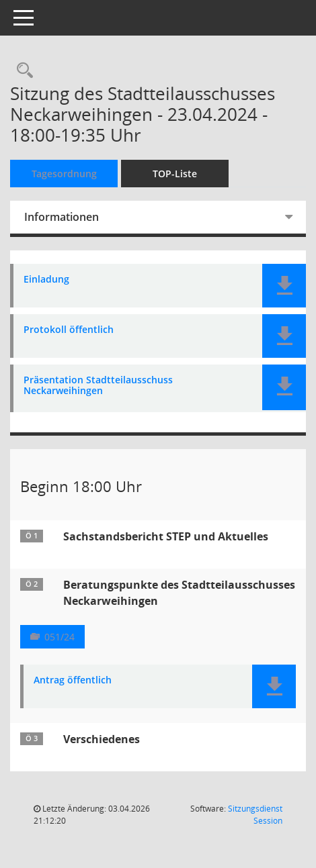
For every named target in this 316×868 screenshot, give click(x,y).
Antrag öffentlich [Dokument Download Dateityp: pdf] (73, 680)
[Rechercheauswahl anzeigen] (22, 71)
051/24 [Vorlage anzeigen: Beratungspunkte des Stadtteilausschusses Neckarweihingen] (60, 637)
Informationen (62, 217)
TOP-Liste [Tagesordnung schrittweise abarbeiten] (175, 174)
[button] (284, 286)
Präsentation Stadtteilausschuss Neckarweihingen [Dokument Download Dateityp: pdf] (98, 386)
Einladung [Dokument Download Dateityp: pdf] (46, 280)
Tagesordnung (64, 174)
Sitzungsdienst (255, 815)
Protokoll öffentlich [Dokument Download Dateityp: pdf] (69, 330)
